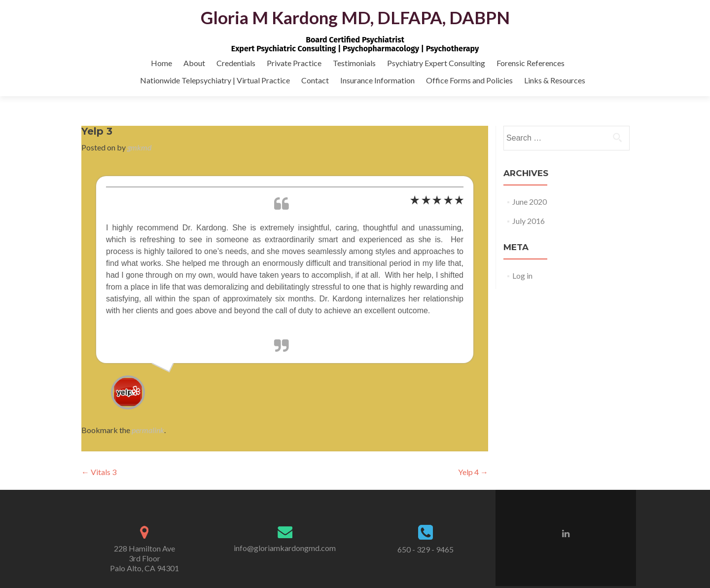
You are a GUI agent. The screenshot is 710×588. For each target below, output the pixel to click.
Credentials (236, 63)
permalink (148, 430)
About (194, 63)
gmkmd (139, 147)
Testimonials (354, 63)
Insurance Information (377, 80)
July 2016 (529, 221)
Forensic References (531, 63)
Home (161, 63)
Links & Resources (555, 80)
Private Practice (294, 63)
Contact (315, 80)
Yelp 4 (473, 472)
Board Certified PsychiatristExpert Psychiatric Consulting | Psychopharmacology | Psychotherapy (355, 44)
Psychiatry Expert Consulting (436, 63)
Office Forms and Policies (469, 80)
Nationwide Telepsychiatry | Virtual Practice (215, 80)
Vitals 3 (99, 472)
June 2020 (530, 202)
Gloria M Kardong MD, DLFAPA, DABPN (355, 17)
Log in (522, 276)
